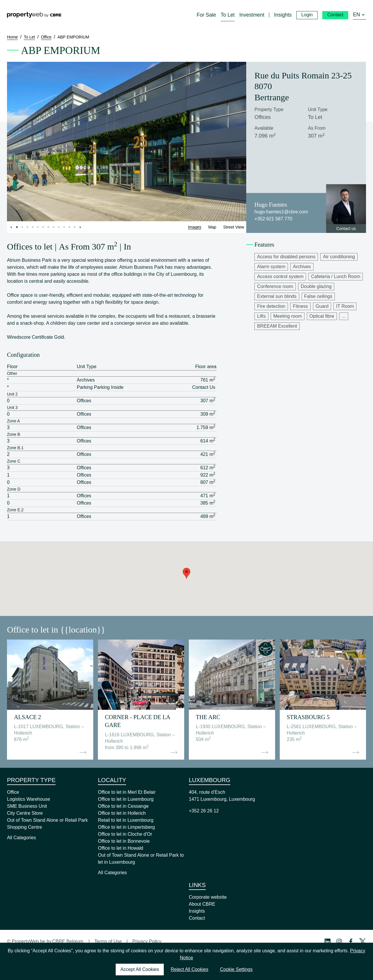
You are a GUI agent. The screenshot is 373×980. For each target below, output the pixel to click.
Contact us (346, 229)
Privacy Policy (147, 941)
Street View (234, 227)
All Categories (22, 838)
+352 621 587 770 (273, 219)
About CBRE (202, 904)
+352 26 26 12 (204, 811)
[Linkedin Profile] (328, 942)
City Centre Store (25, 813)
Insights (197, 911)
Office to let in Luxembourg (126, 799)
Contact (197, 918)
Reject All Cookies (190, 969)
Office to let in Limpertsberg (126, 827)
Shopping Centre (24, 827)
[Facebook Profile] (351, 942)
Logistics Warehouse (29, 799)
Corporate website (208, 897)
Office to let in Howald (120, 848)
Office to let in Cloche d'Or (125, 834)
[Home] (34, 15)
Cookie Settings (236, 969)
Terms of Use (108, 941)
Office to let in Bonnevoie (124, 841)
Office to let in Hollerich (122, 813)
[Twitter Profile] (363, 942)
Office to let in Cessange (123, 806)
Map (212, 227)
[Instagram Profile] (339, 942)
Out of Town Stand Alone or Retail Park (47, 820)
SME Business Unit (27, 806)
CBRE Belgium (68, 941)
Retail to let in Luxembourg (126, 820)
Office (13, 792)
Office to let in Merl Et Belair (127, 792)
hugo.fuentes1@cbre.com (281, 212)
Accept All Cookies (140, 969)
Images (195, 227)
